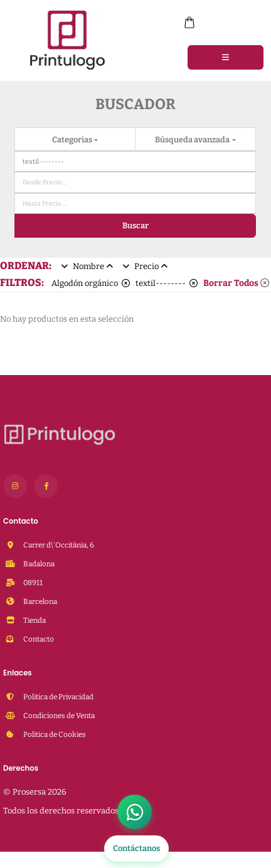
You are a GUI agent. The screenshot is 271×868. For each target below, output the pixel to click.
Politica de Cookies (54, 734)
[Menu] (226, 57)
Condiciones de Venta (58, 716)
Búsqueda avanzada (193, 140)
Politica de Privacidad (58, 697)
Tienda (34, 620)
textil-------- (167, 283)
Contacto (38, 639)
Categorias (73, 140)
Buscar (135, 225)
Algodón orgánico (91, 283)
